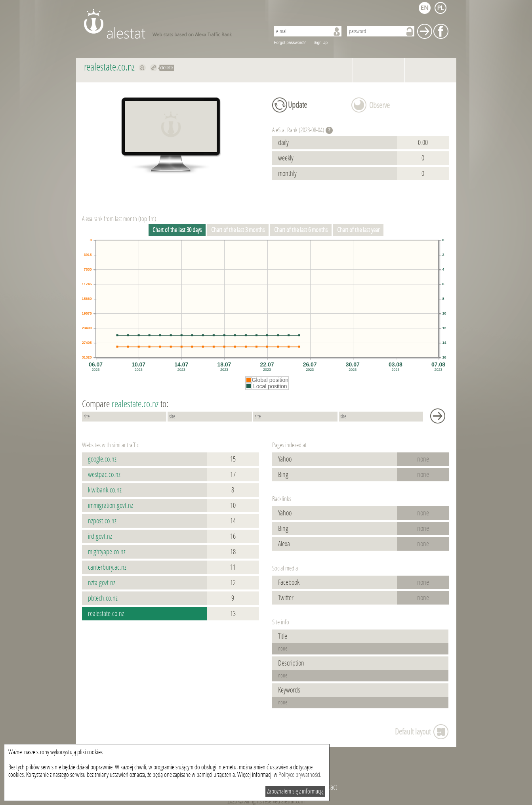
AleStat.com (172, 24)
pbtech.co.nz (103, 598)
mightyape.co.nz (107, 552)
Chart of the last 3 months (238, 230)
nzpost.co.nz (102, 521)
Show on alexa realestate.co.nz (142, 68)
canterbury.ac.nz (107, 567)
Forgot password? (290, 43)
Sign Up (321, 43)
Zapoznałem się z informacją (295, 791)
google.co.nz (102, 459)
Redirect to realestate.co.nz (154, 68)
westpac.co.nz (104, 475)
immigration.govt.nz (111, 506)
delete (167, 68)
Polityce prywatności (299, 775)
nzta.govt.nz (102, 583)
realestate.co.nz (106, 614)
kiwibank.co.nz (105, 490)
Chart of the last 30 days (177, 230)
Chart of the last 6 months (301, 230)
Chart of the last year (358, 230)
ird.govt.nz (100, 536)
